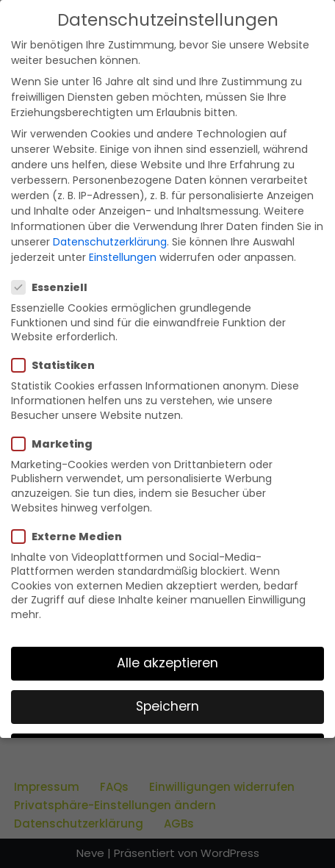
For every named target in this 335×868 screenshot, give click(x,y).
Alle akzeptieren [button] (167, 663)
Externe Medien (71, 537)
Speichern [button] (167, 706)
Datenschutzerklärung (110, 242)
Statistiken (58, 365)
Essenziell (54, 287)
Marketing (57, 444)
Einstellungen (123, 257)
